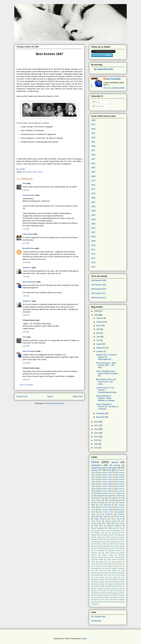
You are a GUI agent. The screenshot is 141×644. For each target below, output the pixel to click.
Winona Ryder (98, 602)
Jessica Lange (111, 521)
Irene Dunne (116, 519)
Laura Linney (120, 523)
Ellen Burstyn (99, 503)
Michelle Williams (114, 526)
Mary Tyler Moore (107, 584)
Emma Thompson (116, 557)
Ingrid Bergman (101, 519)
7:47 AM (26, 229)
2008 (93, 237)
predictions (97, 465)
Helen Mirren (107, 564)
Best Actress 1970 (118, 542)
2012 (93, 254)
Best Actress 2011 (105, 493)
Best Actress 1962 (103, 542)
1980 (93, 198)
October (100, 351)
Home (50, 397)
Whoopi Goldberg (119, 600)
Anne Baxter (104, 535)
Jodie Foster (99, 571)
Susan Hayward (111, 597)
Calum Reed (28, 234)
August (100, 344)
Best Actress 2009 (105, 491)
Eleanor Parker (108, 555)
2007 (93, 232)
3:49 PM (26, 380)
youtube (94, 604)
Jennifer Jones (99, 566)
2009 (93, 241)
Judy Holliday (112, 571)
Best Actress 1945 (105, 475)
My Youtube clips (98, 616)
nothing (120, 602)
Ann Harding (113, 533)
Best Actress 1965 (105, 479)
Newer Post (22, 397)
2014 (97, 437)
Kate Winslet (96, 575)
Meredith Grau (29, 248)
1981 (93, 202)
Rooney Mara (117, 591)
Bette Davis (107, 548)
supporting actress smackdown (104, 468)
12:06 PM (26, 262)
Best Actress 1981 (100, 544)
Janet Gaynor (96, 500)
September (101, 348)
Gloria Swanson (105, 517)
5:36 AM (26, 190)
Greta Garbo (95, 564)
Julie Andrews (104, 573)
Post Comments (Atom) (55, 403)
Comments (98, 106)
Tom (24, 183)
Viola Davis (105, 600)
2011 (93, 249)
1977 (93, 189)
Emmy (109, 470)
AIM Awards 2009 (99, 285)
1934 (93, 129)
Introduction (96, 621)
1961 (93, 163)
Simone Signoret (119, 595)
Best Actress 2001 (97, 546)
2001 (93, 228)
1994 (93, 219)
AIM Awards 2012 (99, 298)
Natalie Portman (97, 588)
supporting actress (115, 496)
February (100, 322)
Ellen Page (104, 557)
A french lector (29, 195)
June (99, 337)
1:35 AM (26, 296)
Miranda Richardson (115, 586)
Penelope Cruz (105, 591)
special (115, 462)
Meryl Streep (110, 500)
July (98, 340)
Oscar (40, 172)
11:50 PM (26, 363)
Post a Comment (26, 385)
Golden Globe (119, 517)
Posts (96, 102)
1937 (93, 133)
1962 (93, 168)
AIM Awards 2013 (119, 531)
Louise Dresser (99, 577)
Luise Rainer (113, 577)
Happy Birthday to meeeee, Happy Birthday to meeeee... (106, 398)
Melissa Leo (120, 584)
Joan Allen (105, 568)
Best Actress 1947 (30, 172)
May (98, 333)
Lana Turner (107, 575)
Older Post (77, 397)
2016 (93, 267)
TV (116, 493)
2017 (97, 448)
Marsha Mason (113, 582)
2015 (93, 262)
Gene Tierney (112, 559)
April (98, 329)
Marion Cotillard (119, 579)
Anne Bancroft (105, 505)
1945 (93, 146)
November (101, 413)
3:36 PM (26, 315)
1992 (93, 215)
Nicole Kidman (111, 588)
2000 (93, 224)
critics (110, 528)
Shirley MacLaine (105, 595)
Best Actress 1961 (105, 507)
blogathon (101, 496)
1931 (93, 124)
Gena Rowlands (106, 514)
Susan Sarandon (98, 528)
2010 (93, 245)
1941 (93, 142)
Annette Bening (97, 537)
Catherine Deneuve (115, 550)
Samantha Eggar (111, 593)
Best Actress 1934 (107, 539)
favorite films (110, 602)
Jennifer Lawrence (113, 566)
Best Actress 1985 (105, 484)
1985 (93, 206)
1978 (93, 193)
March (99, 326)
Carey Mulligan (119, 548)
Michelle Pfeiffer (99, 586)
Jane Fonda (96, 521)
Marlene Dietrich (99, 582)
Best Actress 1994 (105, 486)
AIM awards (115, 465)
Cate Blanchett (99, 550)
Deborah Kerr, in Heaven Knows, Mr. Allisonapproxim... (106, 357)
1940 (93, 137)
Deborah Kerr (96, 553)
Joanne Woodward (118, 568)
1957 (93, 159)
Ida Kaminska (120, 564)
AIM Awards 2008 (99, 280)
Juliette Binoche (117, 573)
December (101, 417)
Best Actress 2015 (113, 546)
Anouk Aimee (111, 537)
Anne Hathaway (117, 535)
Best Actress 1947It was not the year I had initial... (106, 382)
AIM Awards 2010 (99, 289)
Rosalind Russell (97, 593)
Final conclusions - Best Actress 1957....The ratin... (106, 365)
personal (121, 500)
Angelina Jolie (99, 533)
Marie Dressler (106, 579)
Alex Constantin (29, 282)
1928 (93, 120)
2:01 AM (26, 332)
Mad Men (99, 526)
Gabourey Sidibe (97, 559)
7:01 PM (26, 277)
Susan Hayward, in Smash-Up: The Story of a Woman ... (107, 406)
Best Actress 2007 (105, 489)
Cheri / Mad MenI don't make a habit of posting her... (107, 374)
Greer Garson (117, 562)
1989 (93, 211)
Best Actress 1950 (105, 477)
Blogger (84, 639)
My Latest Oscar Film (104, 69)
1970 (93, 181)
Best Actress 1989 (105, 510)
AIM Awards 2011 (99, 293)
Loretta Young (120, 575)
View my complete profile (114, 88)
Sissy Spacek (98, 597)
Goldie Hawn (104, 562)
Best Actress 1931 (105, 472)
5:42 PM (26, 346)
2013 (93, 258)
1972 (93, 185)
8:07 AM (26, 243)
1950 (93, 155)
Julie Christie (106, 523)
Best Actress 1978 (105, 482)
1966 (93, 176)
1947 (93, 150)
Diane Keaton (110, 553)
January (100, 318)
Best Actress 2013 (106, 512)
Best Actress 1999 (116, 544)
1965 (93, 172)
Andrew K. (27, 268)
